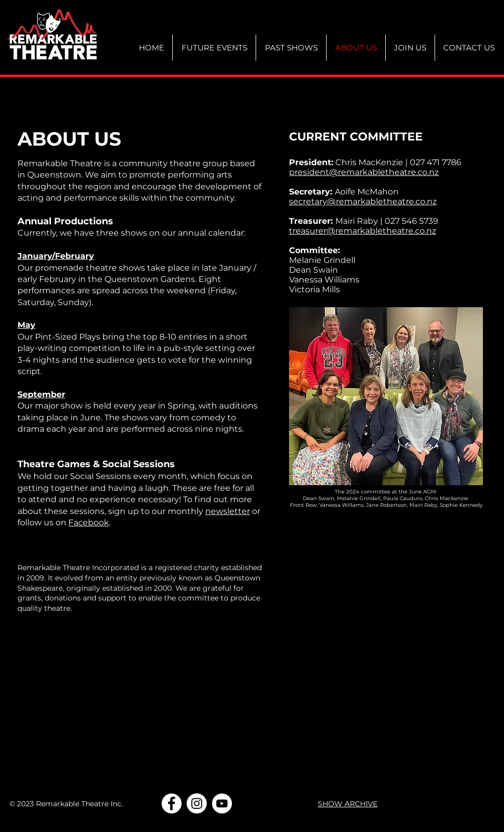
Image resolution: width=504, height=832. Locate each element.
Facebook (89, 523)
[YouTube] (222, 803)
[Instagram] (197, 803)
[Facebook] (172, 803)
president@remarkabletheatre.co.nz (364, 172)
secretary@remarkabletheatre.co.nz (363, 201)
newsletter (228, 511)
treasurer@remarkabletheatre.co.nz (363, 231)
